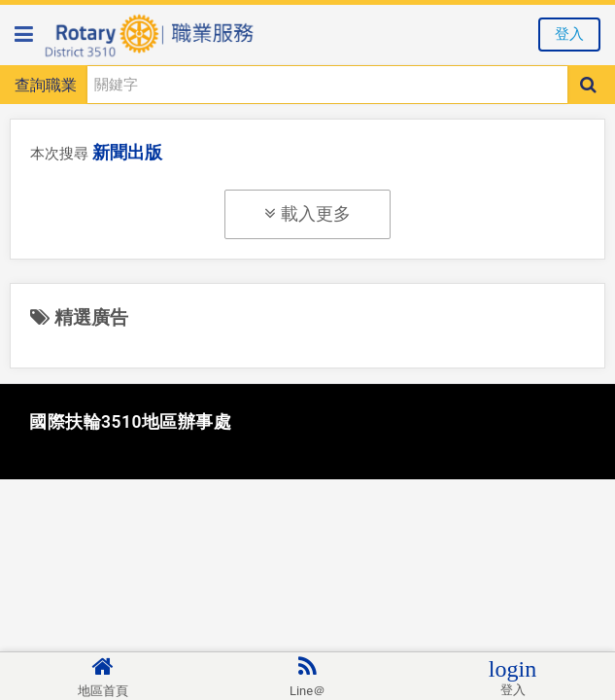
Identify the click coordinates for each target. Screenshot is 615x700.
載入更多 (307, 213)
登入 (569, 34)
